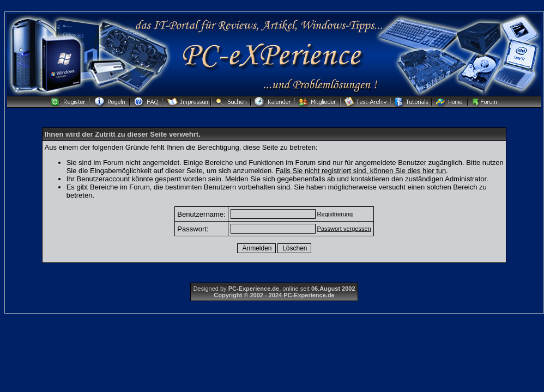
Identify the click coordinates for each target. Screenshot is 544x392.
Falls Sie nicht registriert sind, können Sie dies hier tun (361, 171)
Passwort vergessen (344, 229)
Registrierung (335, 214)
